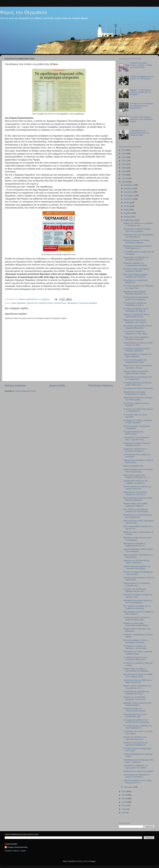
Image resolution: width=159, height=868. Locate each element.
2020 (124, 168)
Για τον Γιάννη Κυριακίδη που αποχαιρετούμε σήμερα (135, 361)
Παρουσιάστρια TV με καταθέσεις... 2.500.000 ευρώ (137, 584)
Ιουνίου (127, 206)
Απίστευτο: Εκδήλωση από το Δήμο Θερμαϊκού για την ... (138, 782)
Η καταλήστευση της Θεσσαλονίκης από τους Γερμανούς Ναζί (139, 133)
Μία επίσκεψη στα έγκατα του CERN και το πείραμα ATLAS (138, 675)
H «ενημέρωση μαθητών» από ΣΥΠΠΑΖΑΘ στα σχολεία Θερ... (137, 721)
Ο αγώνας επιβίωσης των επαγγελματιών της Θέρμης (135, 264)
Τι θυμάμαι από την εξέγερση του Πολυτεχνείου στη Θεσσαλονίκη (141, 106)
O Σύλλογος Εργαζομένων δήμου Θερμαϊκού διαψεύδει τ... (137, 350)
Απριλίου (128, 213)
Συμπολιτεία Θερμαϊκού (88, 303)
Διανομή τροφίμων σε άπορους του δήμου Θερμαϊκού (137, 355)
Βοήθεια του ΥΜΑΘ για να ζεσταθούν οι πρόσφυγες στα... (138, 224)
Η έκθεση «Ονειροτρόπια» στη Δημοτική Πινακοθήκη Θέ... (136, 744)
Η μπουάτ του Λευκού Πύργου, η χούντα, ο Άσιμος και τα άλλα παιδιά (141, 65)
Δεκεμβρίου (129, 185)
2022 (124, 161)
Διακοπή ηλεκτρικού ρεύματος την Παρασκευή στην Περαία (137, 567)
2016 (124, 182)
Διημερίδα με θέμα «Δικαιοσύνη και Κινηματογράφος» (137, 704)
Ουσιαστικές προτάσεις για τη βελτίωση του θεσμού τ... (135, 450)
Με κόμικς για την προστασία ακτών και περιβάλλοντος (138, 516)
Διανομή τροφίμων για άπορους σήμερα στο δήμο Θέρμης (136, 372)
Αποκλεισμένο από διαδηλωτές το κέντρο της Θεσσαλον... (137, 776)
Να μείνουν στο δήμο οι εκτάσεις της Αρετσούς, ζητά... (138, 596)
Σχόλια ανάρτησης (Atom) (26, 391)
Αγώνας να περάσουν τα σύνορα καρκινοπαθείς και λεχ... (137, 315)
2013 (124, 799)
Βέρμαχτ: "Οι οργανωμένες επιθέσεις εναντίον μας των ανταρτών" (141, 92)
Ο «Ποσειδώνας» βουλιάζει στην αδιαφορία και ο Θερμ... (136, 693)
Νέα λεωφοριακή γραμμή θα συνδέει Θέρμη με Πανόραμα (138, 499)
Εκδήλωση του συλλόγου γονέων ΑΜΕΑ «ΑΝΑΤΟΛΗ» (137, 562)
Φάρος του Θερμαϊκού (24, 12)
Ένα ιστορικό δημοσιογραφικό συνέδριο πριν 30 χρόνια (135, 276)
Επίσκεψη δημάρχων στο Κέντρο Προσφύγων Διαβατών (137, 241)
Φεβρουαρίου (129, 220)
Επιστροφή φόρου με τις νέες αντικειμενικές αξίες (135, 715)
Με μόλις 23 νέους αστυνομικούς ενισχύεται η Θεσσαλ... (136, 270)
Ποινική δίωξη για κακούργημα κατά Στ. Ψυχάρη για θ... (138, 378)
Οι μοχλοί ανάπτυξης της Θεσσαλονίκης (133, 433)
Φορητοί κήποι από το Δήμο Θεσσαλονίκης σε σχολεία (135, 393)
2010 (124, 809)
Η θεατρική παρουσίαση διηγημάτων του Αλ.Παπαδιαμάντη (138, 601)
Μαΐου (127, 210)
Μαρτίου (127, 217)
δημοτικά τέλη (32, 303)
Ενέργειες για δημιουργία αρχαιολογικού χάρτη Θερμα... (136, 624)
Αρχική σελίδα (57, 386)
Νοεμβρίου (128, 188)
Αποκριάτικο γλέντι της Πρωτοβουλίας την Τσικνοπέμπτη (139, 236)
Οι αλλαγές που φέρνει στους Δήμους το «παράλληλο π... (138, 410)
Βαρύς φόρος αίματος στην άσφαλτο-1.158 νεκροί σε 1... (136, 476)
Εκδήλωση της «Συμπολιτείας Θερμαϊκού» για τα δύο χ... (135, 493)
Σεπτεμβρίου (129, 196)
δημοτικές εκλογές (46, 303)
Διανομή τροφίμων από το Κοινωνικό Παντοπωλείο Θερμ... (138, 470)
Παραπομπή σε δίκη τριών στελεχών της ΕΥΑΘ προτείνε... (138, 399)
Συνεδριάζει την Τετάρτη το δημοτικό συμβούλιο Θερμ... (138, 653)
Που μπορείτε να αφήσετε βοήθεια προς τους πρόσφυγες (137, 230)
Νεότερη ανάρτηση (15, 386)
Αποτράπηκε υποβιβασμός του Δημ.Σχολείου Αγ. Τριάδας (136, 767)
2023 (124, 157)
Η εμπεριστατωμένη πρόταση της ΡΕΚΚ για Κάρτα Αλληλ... (137, 618)
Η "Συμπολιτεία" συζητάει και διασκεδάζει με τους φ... (135, 304)
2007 (124, 813)
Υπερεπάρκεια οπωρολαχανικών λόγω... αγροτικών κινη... (136, 439)
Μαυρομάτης (72, 303)
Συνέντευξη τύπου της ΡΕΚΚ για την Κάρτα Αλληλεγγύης (138, 681)
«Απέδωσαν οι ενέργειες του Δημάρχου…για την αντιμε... (136, 647)
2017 (124, 178)
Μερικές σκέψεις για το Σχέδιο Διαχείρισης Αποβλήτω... (135, 505)
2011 (124, 806)
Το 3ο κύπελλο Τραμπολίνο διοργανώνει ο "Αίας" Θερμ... (136, 332)
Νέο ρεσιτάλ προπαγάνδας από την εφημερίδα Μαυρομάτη (138, 327)
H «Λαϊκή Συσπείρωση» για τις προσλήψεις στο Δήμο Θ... (136, 310)
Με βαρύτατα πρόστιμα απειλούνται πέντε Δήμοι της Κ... (138, 247)
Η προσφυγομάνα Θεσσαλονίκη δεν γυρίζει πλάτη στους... (138, 384)
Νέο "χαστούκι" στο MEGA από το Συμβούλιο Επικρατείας (137, 607)
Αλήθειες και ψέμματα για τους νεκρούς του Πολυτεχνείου (142, 78)
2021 (124, 164)
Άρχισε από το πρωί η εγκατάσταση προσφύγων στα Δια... (138, 367)
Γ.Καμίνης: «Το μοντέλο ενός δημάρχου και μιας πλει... (135, 590)
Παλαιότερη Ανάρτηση (101, 386)
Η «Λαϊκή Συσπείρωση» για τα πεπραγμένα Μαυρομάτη (136, 658)
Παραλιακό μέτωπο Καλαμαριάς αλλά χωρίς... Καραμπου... (138, 761)
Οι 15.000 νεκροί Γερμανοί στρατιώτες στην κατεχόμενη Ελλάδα (141, 119)
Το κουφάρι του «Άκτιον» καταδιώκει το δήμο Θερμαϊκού (138, 421)
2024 (124, 154)
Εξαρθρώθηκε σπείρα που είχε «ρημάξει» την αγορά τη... (136, 482)
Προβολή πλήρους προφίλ (15, 851)
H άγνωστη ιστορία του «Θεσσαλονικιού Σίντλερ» (135, 710)
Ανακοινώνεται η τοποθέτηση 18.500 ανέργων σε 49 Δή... (138, 344)
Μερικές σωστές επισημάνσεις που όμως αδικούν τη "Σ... (137, 687)
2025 (124, 150)
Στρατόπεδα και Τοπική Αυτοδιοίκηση (138, 388)
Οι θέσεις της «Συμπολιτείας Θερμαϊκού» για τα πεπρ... (135, 698)
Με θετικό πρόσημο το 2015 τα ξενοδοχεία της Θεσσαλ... (136, 641)
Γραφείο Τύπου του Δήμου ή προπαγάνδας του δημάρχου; (136, 670)
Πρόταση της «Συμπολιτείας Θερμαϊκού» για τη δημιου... (135, 321)
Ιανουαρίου (129, 787)
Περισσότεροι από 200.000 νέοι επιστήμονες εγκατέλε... (136, 258)
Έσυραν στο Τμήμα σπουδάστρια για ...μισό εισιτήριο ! (138, 573)
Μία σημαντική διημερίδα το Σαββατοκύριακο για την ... (135, 545)
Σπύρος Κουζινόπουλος (18, 847)
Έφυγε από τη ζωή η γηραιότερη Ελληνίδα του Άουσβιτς (136, 338)
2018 (124, 175)
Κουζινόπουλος (60, 303)
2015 (124, 791)
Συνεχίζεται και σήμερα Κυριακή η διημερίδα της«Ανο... (137, 444)
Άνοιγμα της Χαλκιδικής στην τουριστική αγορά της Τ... (135, 738)
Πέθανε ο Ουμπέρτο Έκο (133, 466)
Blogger (93, 861)
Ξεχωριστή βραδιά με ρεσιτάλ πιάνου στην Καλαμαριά (138, 550)
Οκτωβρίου (129, 192)
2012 (124, 802)
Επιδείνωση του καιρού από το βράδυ (138, 771)
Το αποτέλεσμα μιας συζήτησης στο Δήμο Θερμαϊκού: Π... (138, 727)
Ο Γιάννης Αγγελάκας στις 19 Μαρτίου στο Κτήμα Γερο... (138, 287)
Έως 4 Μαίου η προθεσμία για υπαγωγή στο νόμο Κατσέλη (136, 510)
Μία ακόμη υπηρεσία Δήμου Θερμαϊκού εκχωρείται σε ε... (136, 293)
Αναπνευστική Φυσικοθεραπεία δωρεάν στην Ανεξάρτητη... (136, 298)
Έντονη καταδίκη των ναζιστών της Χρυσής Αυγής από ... (137, 488)
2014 (124, 795)
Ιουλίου (127, 202)
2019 (124, 171)
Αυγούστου (129, 199)
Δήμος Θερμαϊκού (19, 303)
